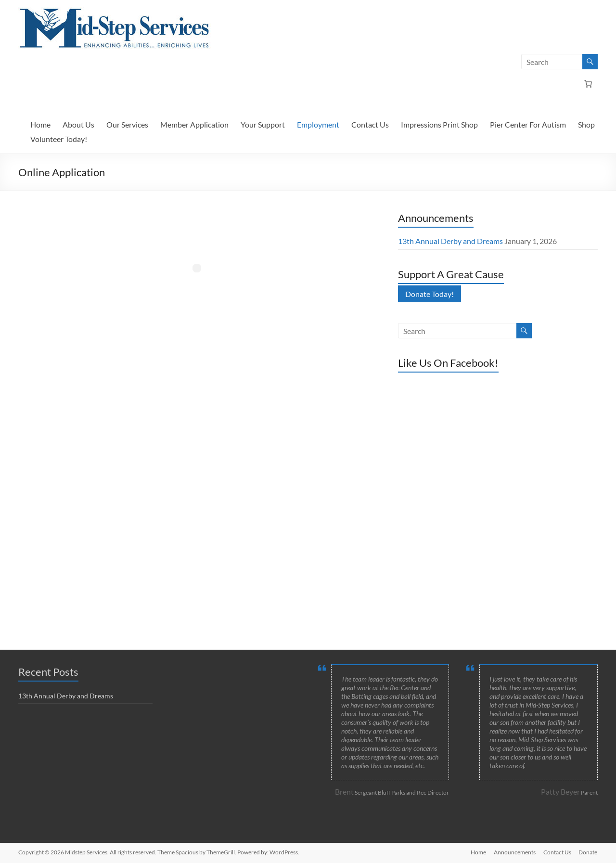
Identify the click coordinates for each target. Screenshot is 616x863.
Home (40, 124)
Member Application (194, 124)
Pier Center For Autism (528, 124)
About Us (78, 124)
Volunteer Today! (59, 139)
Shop (586, 124)
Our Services (127, 124)
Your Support (263, 124)
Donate (588, 852)
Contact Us (370, 124)
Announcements (515, 852)
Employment (318, 124)
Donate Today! (430, 294)
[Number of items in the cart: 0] (588, 84)
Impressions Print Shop (439, 124)
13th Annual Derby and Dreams (450, 241)
